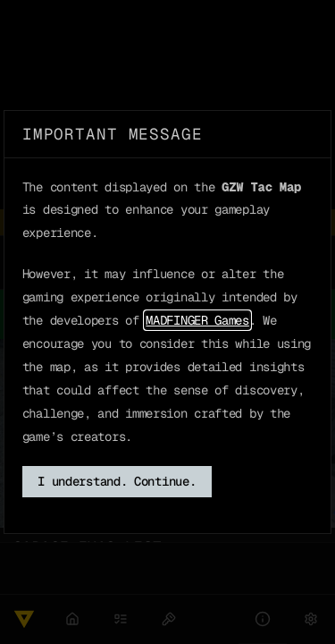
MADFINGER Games (197, 320)
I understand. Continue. (117, 481)
